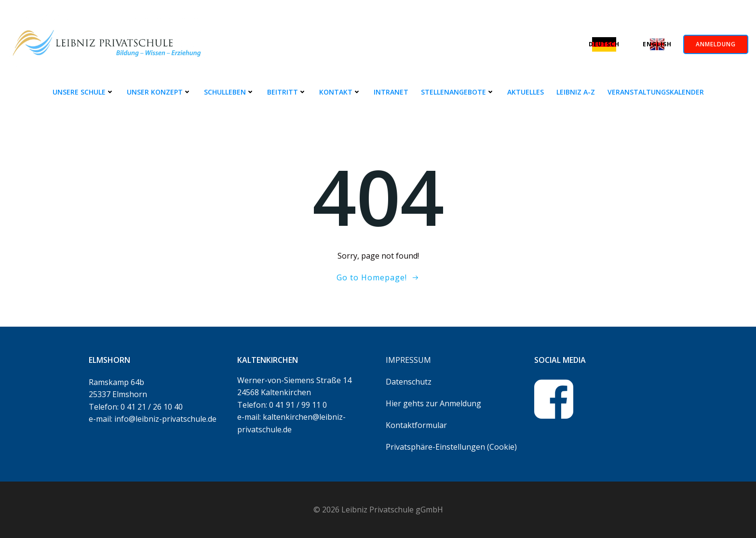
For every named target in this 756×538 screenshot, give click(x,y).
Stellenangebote (458, 92)
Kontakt (340, 92)
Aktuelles (526, 92)
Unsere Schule (83, 92)
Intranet (391, 92)
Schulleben (229, 92)
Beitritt (287, 92)
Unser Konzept (159, 92)
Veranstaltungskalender (656, 92)
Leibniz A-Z (576, 92)
